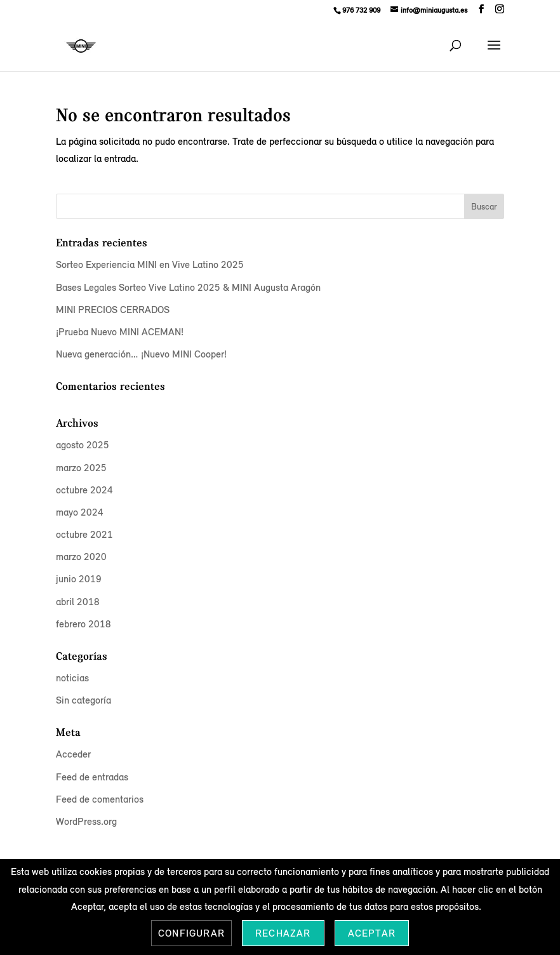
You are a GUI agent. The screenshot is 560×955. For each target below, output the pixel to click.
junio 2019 (79, 579)
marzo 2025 (81, 468)
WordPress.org (86, 821)
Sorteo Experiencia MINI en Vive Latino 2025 (150, 264)
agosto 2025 (83, 445)
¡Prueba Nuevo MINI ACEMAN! (120, 332)
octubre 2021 (84, 534)
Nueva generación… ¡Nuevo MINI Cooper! (141, 354)
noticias (72, 678)
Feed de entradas (92, 777)
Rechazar (283, 933)
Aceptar (372, 933)
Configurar (191, 933)
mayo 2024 (80, 512)
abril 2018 (78, 602)
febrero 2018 (83, 624)
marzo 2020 (81, 557)
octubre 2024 (84, 490)
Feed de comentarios (100, 799)
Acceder (73, 754)
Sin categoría (83, 700)
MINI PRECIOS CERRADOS (113, 310)
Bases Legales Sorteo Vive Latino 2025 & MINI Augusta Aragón (188, 287)
